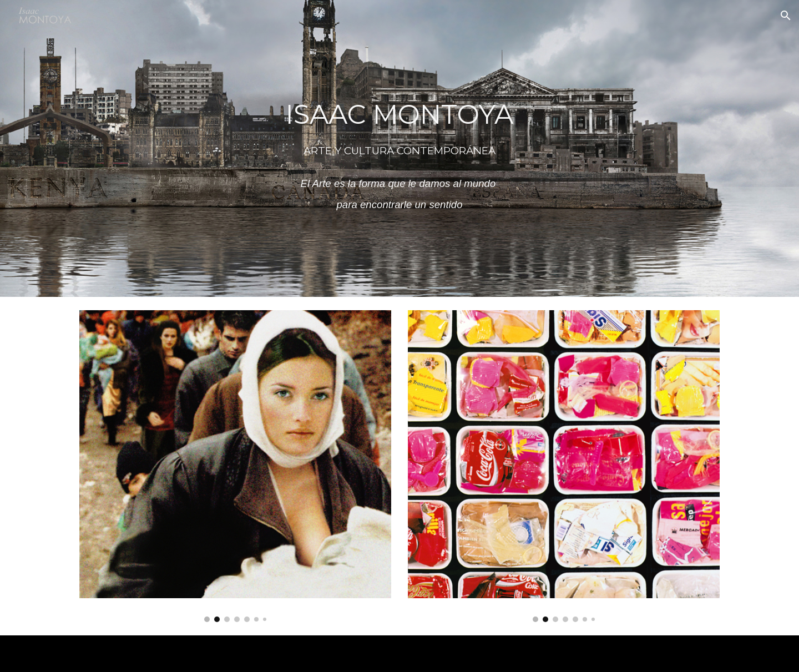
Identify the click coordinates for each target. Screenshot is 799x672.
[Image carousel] (235, 466)
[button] (786, 16)
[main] (399, 148)
